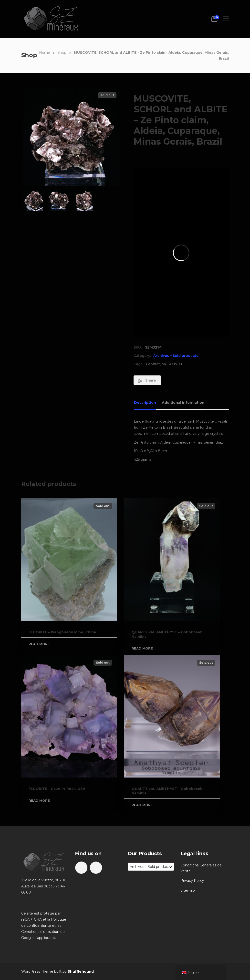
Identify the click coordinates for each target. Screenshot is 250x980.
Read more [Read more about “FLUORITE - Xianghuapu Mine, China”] (39, 644)
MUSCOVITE (172, 364)
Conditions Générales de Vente (201, 868)
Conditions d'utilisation (40, 932)
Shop (62, 53)
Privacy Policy (192, 881)
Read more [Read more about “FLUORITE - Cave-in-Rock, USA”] (39, 800)
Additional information (183, 403)
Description (145, 403)
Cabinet (153, 364)
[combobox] (151, 867)
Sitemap (188, 890)
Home (45, 53)
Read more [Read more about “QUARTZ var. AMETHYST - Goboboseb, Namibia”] (142, 648)
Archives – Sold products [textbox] (151, 867)
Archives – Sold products (176, 356)
